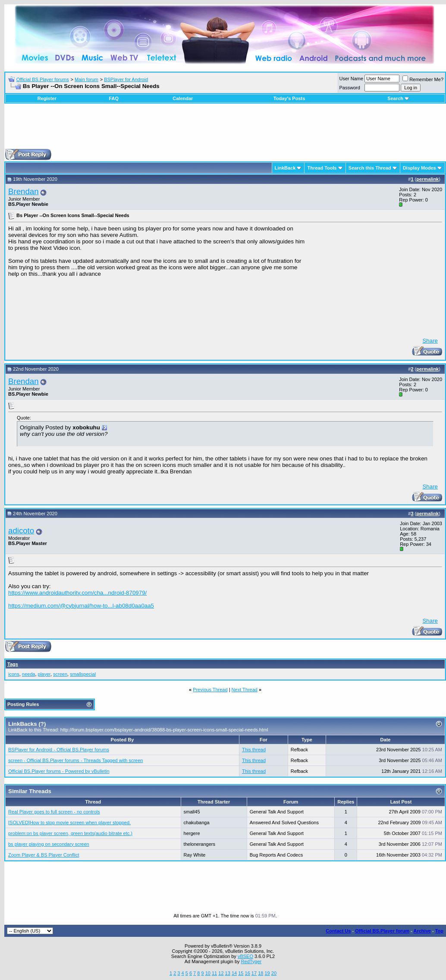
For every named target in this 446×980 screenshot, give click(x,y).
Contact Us (338, 931)
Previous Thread (210, 690)
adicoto (21, 531)
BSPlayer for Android (126, 79)
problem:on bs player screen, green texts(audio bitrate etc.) (70, 833)
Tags (13, 664)
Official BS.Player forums (43, 79)
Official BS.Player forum (382, 931)
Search (398, 98)
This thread (254, 750)
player (44, 674)
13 (228, 973)
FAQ (114, 98)
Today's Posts (289, 98)
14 (234, 973)
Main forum (86, 79)
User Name (352, 79)
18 (261, 973)
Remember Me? (423, 79)
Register (47, 98)
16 (248, 973)
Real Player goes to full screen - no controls (54, 812)
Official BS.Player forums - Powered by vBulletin (59, 771)
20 (274, 973)
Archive (422, 931)
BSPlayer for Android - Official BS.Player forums (59, 750)
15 (241, 973)
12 (221, 973)
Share (430, 341)
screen (60, 674)
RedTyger (251, 961)
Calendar (183, 98)
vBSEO (245, 956)
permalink (427, 179)
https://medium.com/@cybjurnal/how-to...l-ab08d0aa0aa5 (81, 606)
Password (350, 88)
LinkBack (285, 168)
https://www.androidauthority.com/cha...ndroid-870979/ (77, 593)
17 (254, 973)
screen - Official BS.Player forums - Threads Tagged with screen (75, 760)
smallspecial (83, 674)
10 (208, 973)
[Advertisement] (225, 129)
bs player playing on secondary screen (49, 844)
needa (29, 674)
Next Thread (245, 690)
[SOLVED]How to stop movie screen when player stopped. (69, 822)
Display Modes (419, 168)
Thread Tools (322, 168)
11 (214, 973)
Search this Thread (370, 168)
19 (267, 973)
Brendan (24, 191)
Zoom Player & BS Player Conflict (44, 855)
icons (14, 674)
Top (439, 931)
